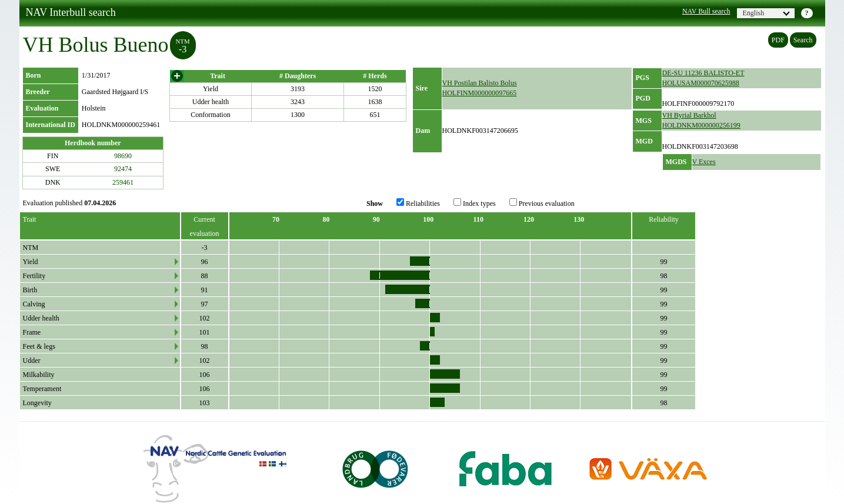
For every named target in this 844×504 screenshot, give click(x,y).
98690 (123, 156)
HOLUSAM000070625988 (701, 83)
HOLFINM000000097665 (480, 93)
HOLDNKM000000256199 (701, 125)
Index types (475, 203)
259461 (123, 182)
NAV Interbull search (71, 12)
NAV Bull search (706, 11)
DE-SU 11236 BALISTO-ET (703, 73)
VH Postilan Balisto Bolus (480, 83)
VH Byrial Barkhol (689, 115)
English (766, 13)
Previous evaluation (542, 203)
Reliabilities (418, 203)
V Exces (704, 162)
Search (803, 40)
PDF (778, 40)
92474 (123, 169)
